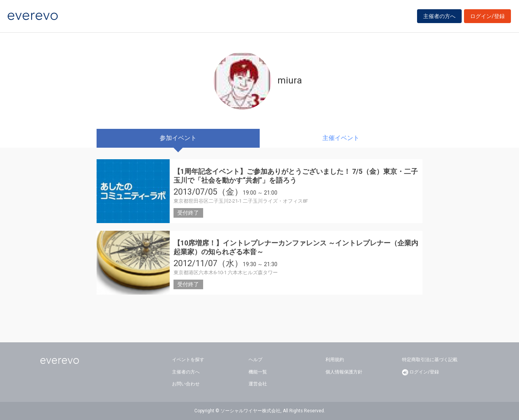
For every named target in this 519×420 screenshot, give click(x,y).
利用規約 (335, 360)
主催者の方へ (439, 16)
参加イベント (178, 138)
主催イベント (341, 138)
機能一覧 (258, 372)
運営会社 (258, 384)
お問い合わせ (186, 384)
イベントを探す (188, 360)
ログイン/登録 (487, 16)
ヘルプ (255, 360)
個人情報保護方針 (344, 372)
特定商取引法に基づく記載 (430, 360)
